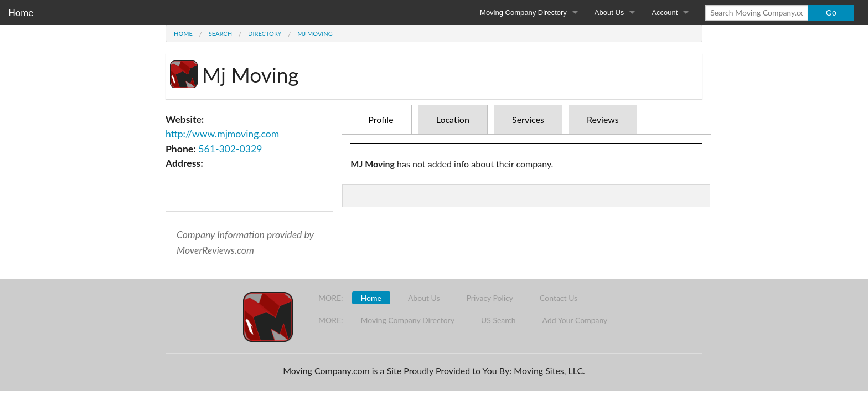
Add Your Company (575, 320)
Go (831, 13)
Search (220, 34)
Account (665, 12)
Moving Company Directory (523, 12)
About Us (609, 12)
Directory (265, 34)
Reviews (603, 119)
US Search (498, 320)
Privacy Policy (490, 298)
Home (21, 12)
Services (528, 119)
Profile (381, 119)
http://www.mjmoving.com (222, 134)
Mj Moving (315, 34)
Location (453, 119)
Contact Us (559, 298)
